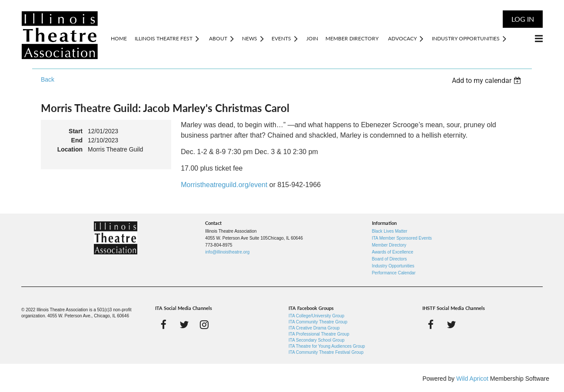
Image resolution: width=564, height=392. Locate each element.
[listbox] (488, 81)
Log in (523, 19)
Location (70, 149)
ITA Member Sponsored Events (402, 238)
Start (76, 131)
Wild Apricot (472, 379)
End (77, 140)
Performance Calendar (394, 273)
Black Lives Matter (390, 231)
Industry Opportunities (393, 266)
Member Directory (389, 245)
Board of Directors (390, 259)
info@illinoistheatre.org (227, 252)
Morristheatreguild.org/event (224, 185)
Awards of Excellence (393, 252)
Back (48, 79)
